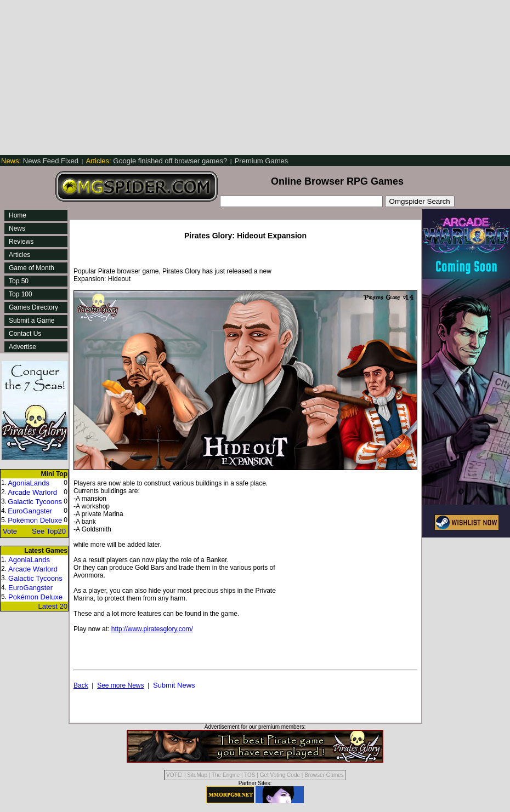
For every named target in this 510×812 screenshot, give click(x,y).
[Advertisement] (162, 77)
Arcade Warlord (32, 492)
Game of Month (32, 268)
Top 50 (19, 281)
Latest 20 (53, 606)
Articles (19, 255)
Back (81, 685)
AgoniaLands (29, 483)
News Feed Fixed (41, 161)
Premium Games (262, 161)
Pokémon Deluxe (35, 520)
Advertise (22, 347)
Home (18, 215)
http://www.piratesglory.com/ (152, 629)
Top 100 (21, 294)
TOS (250, 775)
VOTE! (174, 775)
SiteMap (197, 775)
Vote (10, 531)
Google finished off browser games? (157, 161)
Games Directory (33, 307)
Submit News (174, 685)
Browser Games (324, 775)
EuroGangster (30, 511)
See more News (120, 685)
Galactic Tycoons (35, 502)
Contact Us (25, 334)
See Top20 (49, 531)
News (17, 228)
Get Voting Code (280, 775)
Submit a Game (32, 321)
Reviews (21, 242)
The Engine (226, 775)
